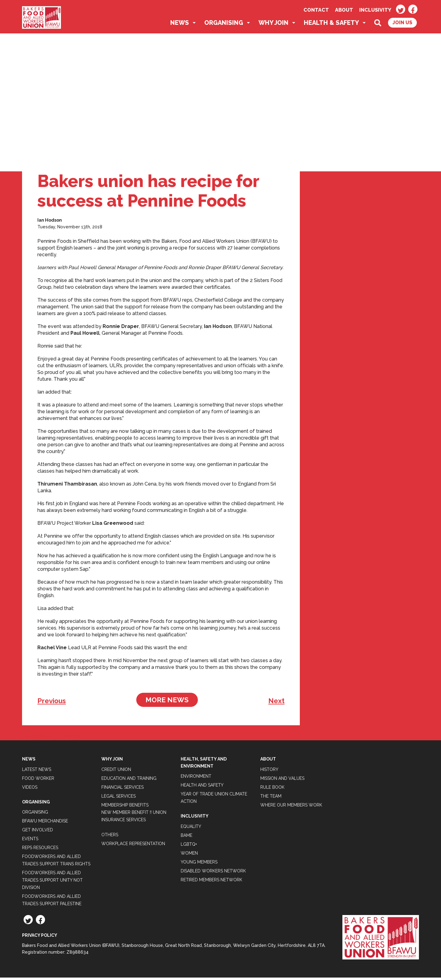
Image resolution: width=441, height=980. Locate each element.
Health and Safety (202, 787)
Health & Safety (331, 25)
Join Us (402, 25)
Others (110, 837)
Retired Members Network (211, 882)
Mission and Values (282, 780)
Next (276, 703)
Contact (316, 10)
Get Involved (38, 832)
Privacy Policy (40, 938)
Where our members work (291, 807)
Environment (196, 779)
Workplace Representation (133, 846)
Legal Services (119, 798)
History (269, 772)
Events (30, 841)
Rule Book (272, 789)
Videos (30, 789)
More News (167, 702)
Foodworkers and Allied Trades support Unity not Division (52, 883)
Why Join (273, 25)
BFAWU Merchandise (45, 823)
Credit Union (116, 772)
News (180, 25)
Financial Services (123, 789)
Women (189, 855)
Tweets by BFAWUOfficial (52, 739)
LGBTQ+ (189, 846)
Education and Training (129, 780)
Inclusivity (375, 10)
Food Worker (38, 780)
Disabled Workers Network (213, 873)
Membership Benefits (125, 807)
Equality (191, 829)
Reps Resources (40, 850)
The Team (271, 798)
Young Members (199, 864)
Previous (52, 703)
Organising (224, 25)
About (344, 10)
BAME (187, 837)
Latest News (37, 772)
